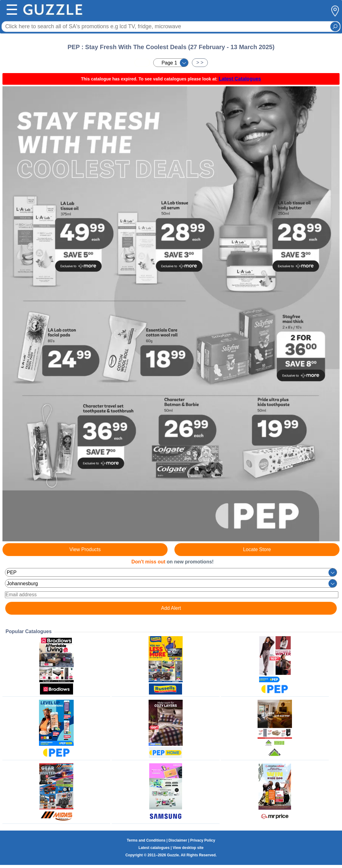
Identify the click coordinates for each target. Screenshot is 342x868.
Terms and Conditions (146, 840)
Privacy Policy (203, 840)
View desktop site (188, 848)
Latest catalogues (154, 848)
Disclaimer (178, 840)
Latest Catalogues (240, 79)
